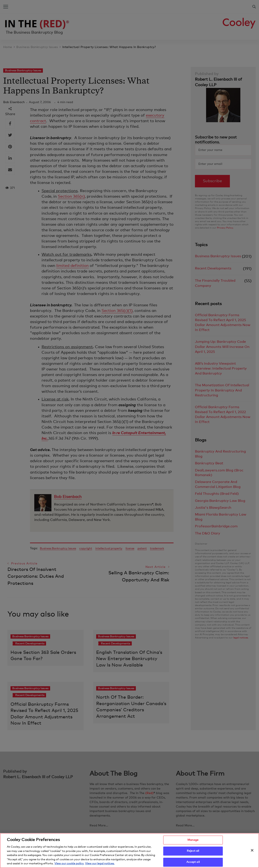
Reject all (193, 852)
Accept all (193, 863)
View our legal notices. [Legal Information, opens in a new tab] (100, 864)
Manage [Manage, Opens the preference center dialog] (193, 841)
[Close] (252, 851)
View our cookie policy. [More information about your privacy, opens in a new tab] (69, 864)
